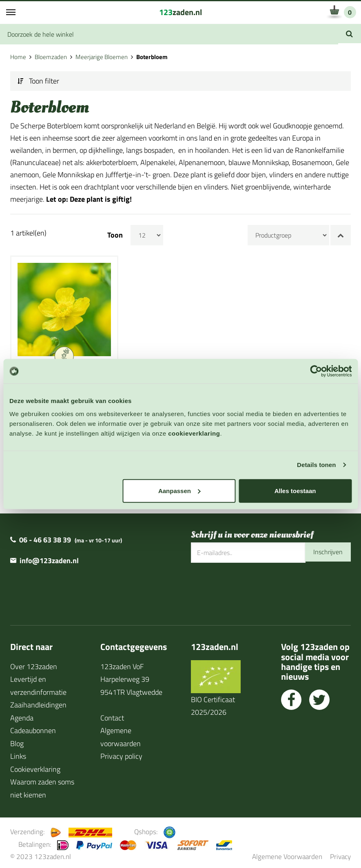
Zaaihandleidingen (38, 702)
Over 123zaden (34, 664)
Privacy (340, 854)
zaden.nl (180, 12)
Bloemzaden (51, 57)
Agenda (22, 715)
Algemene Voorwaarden (287, 854)
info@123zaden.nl (49, 558)
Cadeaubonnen (33, 728)
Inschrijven (326, 550)
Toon (115, 235)
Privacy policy (121, 753)
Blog (17, 741)
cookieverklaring (194, 433)
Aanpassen (179, 490)
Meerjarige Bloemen (102, 57)
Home (18, 57)
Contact (112, 715)
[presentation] (253, 586)
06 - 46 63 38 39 (45, 537)
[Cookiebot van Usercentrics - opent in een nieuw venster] (316, 371)
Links (18, 753)
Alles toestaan (295, 490)
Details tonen (316, 465)
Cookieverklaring (35, 766)
